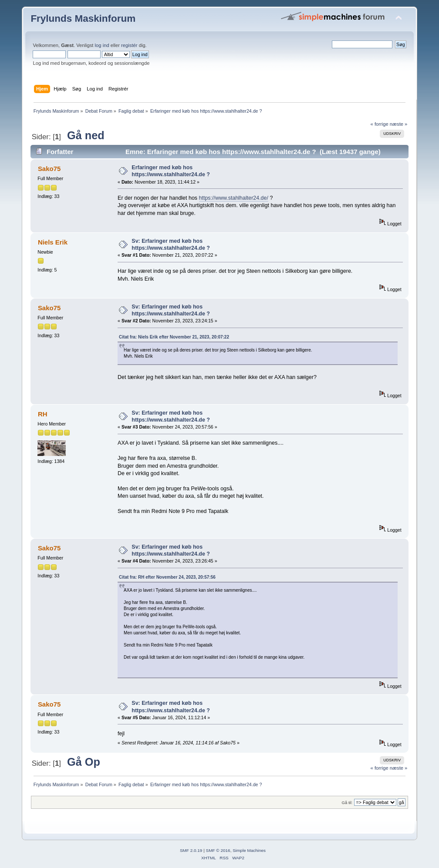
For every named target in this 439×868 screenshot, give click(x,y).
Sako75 (49, 169)
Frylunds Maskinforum (83, 18)
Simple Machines (249, 850)
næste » (399, 124)
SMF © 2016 (218, 850)
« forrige (380, 124)
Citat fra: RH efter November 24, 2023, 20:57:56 (167, 577)
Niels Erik (53, 242)
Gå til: (347, 803)
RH (43, 414)
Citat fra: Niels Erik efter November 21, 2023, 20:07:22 (174, 337)
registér (129, 45)
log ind (102, 45)
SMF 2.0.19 (191, 850)
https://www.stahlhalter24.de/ (234, 198)
